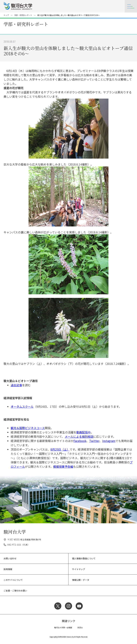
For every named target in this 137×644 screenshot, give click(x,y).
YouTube (79, 606)
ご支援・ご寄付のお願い (15, 591)
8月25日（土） (60, 449)
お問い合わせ (10, 558)
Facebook (80, 441)
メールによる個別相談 (79, 436)
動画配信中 (83, 432)
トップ (6, 15)
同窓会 (80, 627)
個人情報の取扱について (84, 558)
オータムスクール (22, 406)
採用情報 (8, 569)
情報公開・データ (81, 580)
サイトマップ (78, 569)
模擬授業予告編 (63, 466)
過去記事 (16, 385)
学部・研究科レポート (23, 15)
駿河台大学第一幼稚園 (63, 627)
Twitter (94, 441)
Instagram (109, 441)
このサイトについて (13, 580)
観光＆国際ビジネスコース (28, 428)
